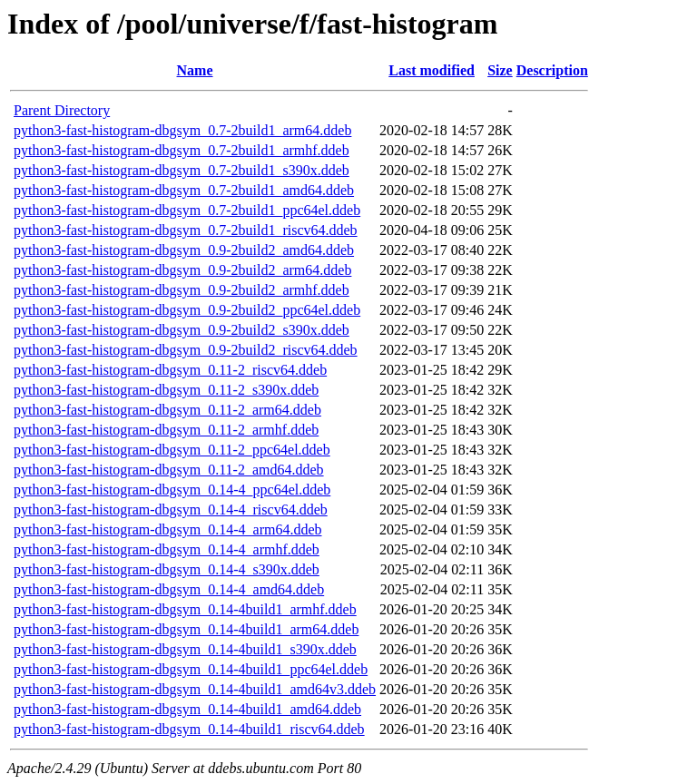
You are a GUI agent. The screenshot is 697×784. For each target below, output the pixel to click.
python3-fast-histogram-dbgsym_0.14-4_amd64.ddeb (169, 589)
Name (195, 70)
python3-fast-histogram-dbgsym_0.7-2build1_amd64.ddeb (184, 190)
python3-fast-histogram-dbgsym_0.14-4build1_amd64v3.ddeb (195, 689)
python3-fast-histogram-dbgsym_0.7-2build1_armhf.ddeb (182, 150)
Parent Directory (62, 110)
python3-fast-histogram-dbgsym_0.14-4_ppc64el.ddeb (172, 490)
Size (500, 70)
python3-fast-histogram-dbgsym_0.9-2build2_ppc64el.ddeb (187, 310)
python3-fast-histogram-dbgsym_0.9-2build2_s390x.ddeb (182, 330)
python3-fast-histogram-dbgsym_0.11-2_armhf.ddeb (166, 430)
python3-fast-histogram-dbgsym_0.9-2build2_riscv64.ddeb (186, 350)
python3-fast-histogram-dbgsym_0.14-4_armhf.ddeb (167, 549)
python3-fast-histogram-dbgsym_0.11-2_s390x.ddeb (166, 390)
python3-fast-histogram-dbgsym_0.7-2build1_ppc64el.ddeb (187, 210)
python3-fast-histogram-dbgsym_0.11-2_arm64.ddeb (167, 410)
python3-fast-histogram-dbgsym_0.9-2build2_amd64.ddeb (184, 250)
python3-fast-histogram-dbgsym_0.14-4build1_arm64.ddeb (186, 629)
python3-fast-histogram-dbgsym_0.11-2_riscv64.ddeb (170, 370)
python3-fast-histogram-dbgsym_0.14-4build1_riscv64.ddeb (189, 729)
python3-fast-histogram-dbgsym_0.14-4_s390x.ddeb (167, 569)
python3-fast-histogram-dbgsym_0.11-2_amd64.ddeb (169, 470)
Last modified (432, 70)
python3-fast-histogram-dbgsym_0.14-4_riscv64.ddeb (171, 510)
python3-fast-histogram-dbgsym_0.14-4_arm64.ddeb (168, 529)
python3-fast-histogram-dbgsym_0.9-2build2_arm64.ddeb (182, 270)
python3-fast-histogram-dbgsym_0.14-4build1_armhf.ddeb (185, 609)
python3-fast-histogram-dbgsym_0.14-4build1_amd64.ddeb (187, 709)
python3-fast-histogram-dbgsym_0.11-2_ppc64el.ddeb (172, 450)
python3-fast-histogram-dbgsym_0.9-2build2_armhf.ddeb (182, 290)
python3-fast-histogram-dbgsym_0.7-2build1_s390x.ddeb (182, 170)
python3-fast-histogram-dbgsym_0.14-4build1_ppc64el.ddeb (191, 669)
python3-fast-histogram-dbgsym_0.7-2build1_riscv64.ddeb (186, 230)
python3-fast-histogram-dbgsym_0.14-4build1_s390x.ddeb (185, 649)
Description (552, 70)
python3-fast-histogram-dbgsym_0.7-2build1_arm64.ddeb (182, 130)
